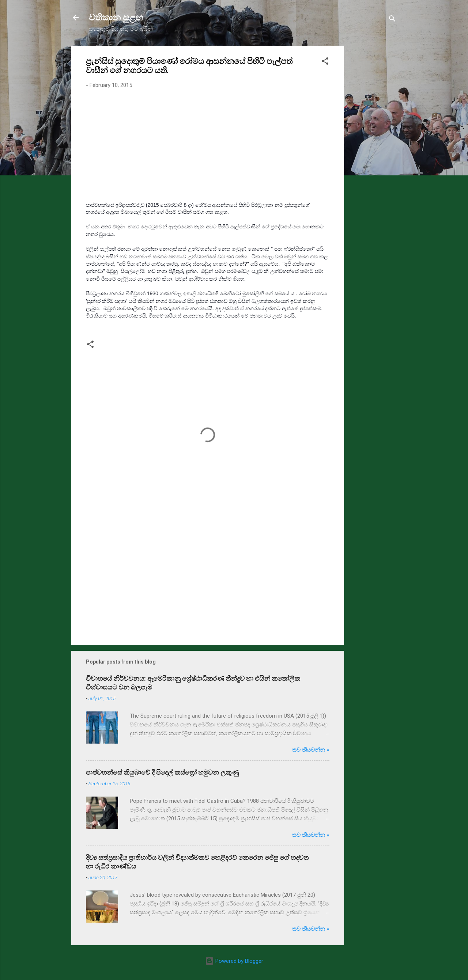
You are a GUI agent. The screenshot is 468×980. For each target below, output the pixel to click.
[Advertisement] (373, 155)
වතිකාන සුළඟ (116, 18)
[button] (325, 62)
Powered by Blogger (234, 961)
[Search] (392, 20)
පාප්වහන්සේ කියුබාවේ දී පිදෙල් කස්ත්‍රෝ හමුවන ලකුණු (162, 772)
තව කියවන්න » (311, 750)
